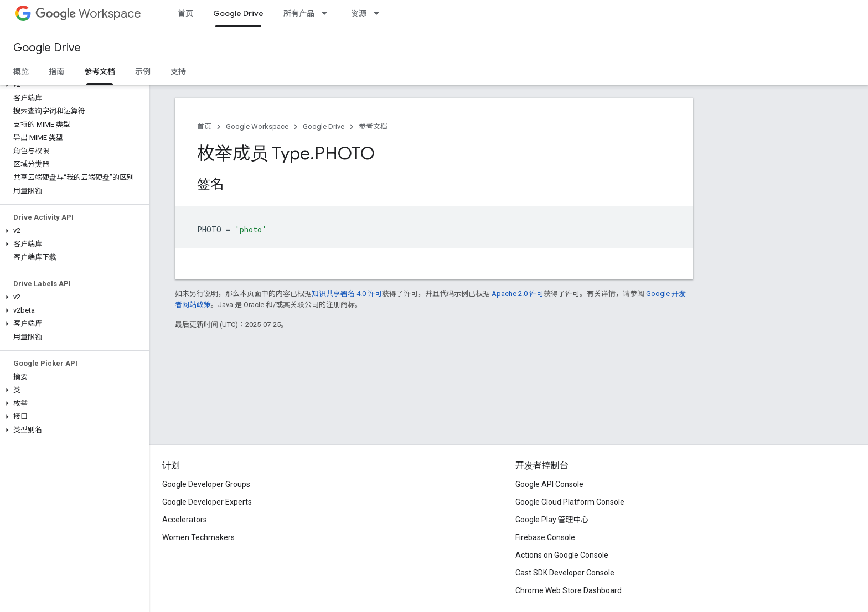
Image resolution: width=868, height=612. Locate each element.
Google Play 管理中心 (552, 520)
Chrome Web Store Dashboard (569, 590)
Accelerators (185, 520)
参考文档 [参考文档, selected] (100, 71)
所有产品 (299, 13)
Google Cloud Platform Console (570, 502)
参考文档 (373, 126)
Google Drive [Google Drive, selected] (238, 13)
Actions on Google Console (562, 555)
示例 (143, 71)
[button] (72, 85)
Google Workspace (257, 126)
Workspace (88, 14)
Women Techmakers (198, 537)
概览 (21, 71)
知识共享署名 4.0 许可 (347, 294)
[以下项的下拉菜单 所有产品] (328, 13)
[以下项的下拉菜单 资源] (380, 13)
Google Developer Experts (207, 502)
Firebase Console (545, 537)
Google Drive (47, 48)
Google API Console (549, 484)
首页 (185, 13)
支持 (178, 71)
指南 (56, 71)
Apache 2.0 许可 (518, 294)
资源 (359, 13)
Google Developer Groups (206, 484)
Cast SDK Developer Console (565, 573)
